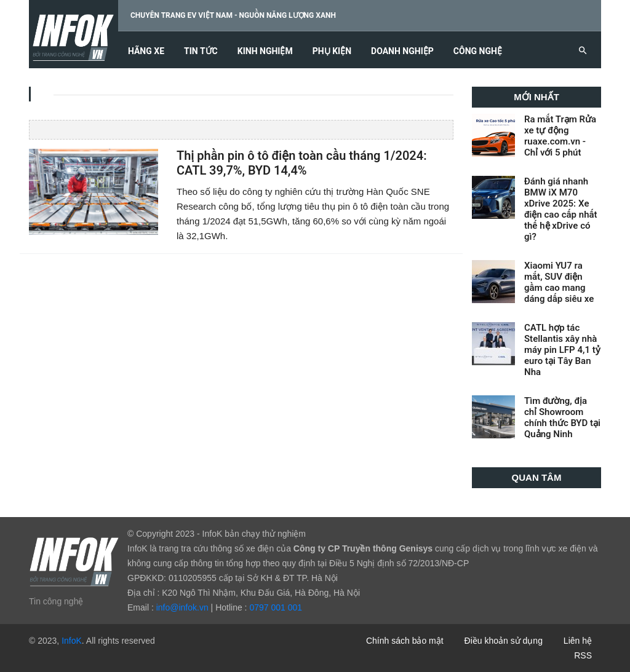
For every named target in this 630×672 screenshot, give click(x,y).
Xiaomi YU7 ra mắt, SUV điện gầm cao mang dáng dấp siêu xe (559, 282)
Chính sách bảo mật (405, 641)
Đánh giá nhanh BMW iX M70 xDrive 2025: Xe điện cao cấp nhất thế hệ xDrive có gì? (561, 209)
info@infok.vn (182, 607)
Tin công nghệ (56, 601)
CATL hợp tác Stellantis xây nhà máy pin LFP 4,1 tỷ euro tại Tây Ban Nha (562, 350)
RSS (583, 655)
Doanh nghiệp (402, 51)
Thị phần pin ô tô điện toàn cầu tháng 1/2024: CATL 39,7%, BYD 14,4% (302, 163)
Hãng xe (146, 51)
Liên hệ (578, 641)
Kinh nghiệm (265, 51)
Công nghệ (478, 51)
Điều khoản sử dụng (504, 641)
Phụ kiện (332, 51)
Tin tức (201, 51)
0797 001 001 (276, 607)
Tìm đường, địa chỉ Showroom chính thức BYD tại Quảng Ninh (562, 417)
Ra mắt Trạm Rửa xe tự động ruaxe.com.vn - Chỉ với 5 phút (560, 136)
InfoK (72, 641)
